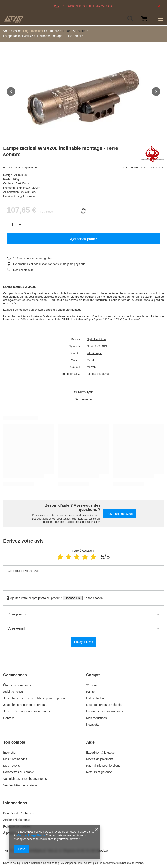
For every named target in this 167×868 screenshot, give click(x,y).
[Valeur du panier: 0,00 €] (144, 19)
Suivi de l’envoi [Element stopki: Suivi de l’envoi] (13, 691)
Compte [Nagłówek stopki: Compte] (93, 675)
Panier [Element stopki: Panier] (90, 691)
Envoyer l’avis (83, 641)
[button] (11, 91)
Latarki (68, 31)
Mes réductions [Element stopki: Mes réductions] (96, 718)
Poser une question (120, 513)
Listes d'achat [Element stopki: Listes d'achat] (95, 698)
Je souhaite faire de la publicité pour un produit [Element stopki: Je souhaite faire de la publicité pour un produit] (35, 698)
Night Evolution (96, 339)
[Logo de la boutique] (15, 19)
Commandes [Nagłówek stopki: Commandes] (15, 675)
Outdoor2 (52, 31)
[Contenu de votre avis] (83, 576)
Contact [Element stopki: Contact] (8, 718)
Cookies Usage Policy (31, 835)
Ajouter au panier (83, 238)
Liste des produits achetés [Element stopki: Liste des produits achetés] (104, 704)
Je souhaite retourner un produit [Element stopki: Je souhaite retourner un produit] (25, 704)
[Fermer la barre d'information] (159, 6)
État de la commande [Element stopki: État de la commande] (18, 685)
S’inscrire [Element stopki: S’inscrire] (92, 685)
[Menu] (160, 19)
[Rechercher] (130, 19)
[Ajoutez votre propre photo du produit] (92, 598)
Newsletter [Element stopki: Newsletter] (93, 724)
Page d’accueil (33, 31)
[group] (83, 98)
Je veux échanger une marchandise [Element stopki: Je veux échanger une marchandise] (27, 711)
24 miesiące (94, 353)
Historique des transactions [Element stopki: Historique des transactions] (104, 711)
